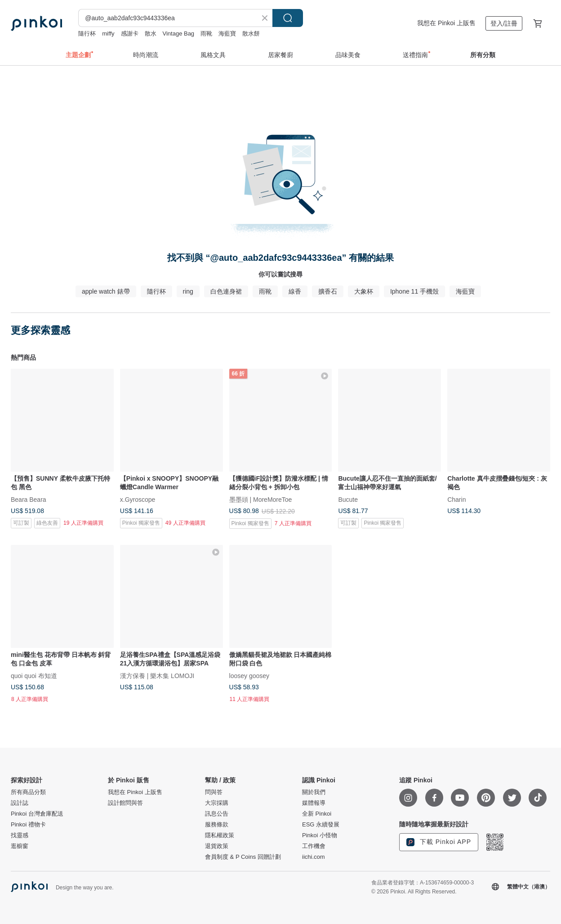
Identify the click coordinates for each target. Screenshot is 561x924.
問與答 (214, 792)
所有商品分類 (28, 792)
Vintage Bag (179, 33)
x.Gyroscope (138, 499)
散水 (151, 33)
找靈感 (20, 835)
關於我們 (314, 792)
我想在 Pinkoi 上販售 (446, 23)
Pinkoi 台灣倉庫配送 (37, 814)
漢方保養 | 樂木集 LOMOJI (157, 675)
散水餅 (251, 33)
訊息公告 (217, 814)
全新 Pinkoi (317, 814)
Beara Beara (29, 499)
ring (188, 291)
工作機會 (314, 846)
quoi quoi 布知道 (34, 675)
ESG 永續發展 (321, 825)
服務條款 (217, 825)
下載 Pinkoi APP (439, 842)
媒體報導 (314, 803)
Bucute (348, 499)
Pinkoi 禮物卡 (28, 825)
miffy (108, 33)
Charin (456, 499)
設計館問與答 (125, 803)
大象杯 (364, 291)
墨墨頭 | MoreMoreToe (261, 499)
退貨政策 (217, 846)
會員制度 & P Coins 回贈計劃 (243, 857)
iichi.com (314, 857)
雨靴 (206, 33)
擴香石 (328, 291)
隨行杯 (87, 33)
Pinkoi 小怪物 (320, 835)
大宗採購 (217, 803)
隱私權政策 (220, 835)
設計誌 (20, 803)
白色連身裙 (226, 291)
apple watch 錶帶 (106, 291)
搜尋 (288, 18)
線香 (295, 291)
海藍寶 (227, 33)
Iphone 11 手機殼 (414, 291)
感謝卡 (130, 33)
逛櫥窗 (20, 846)
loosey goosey (249, 675)
